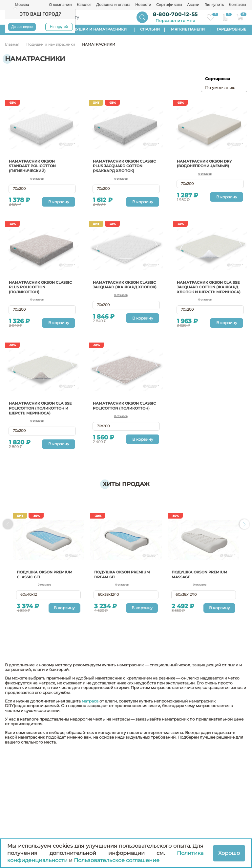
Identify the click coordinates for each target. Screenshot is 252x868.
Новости (143, 5)
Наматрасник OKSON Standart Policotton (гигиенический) (34, 166)
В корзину (59, 201)
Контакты (237, 5)
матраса (90, 714)
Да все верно (22, 27)
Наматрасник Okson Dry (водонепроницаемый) (207, 163)
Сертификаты (169, 5)
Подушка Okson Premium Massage (202, 583)
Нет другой (59, 27)
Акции (193, 5)
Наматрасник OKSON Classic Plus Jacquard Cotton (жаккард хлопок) (124, 166)
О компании (60, 5)
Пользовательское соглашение (117, 860)
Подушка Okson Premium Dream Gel (124, 583)
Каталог (84, 5)
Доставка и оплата (113, 5)
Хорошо (229, 853)
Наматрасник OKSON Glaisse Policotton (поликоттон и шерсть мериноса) (36, 414)
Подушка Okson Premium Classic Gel (47, 583)
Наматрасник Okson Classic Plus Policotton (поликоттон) (38, 287)
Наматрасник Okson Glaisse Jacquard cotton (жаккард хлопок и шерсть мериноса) (207, 289)
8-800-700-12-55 (175, 14)
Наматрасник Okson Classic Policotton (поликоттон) (118, 412)
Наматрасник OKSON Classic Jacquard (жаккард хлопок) (118, 287)
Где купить (214, 5)
